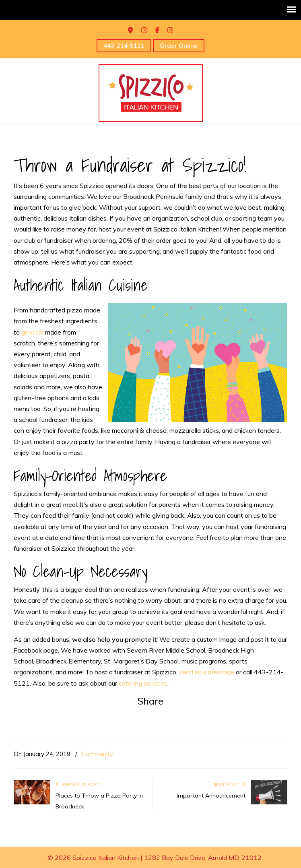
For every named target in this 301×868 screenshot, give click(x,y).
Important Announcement (211, 796)
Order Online (179, 46)
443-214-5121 (124, 46)
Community (97, 754)
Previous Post (78, 784)
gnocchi (32, 332)
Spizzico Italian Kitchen (151, 93)
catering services (143, 683)
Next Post (229, 784)
